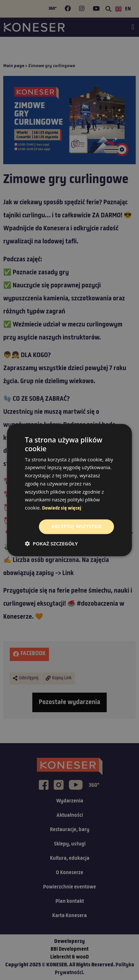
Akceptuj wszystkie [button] (76, 526)
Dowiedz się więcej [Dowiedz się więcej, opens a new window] (62, 508)
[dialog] (69, 490)
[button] (51, 543)
